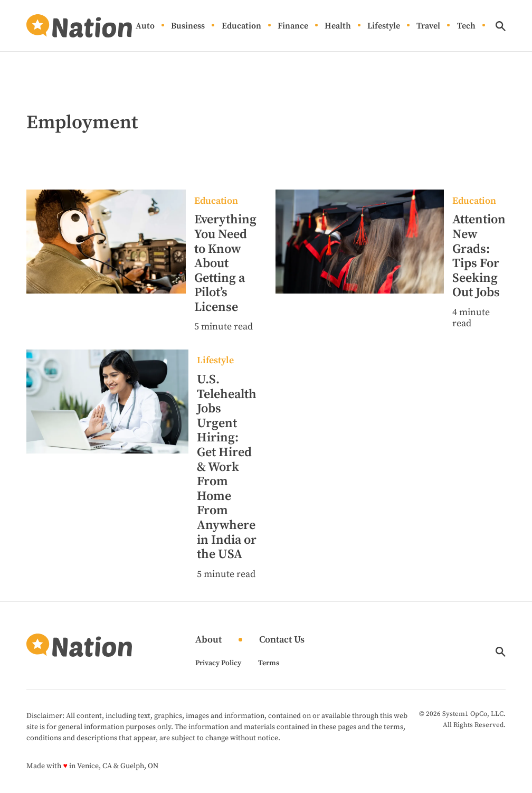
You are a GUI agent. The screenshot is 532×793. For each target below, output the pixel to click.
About (208, 640)
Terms (269, 663)
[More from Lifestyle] (227, 361)
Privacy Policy (218, 663)
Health (338, 26)
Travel (428, 26)
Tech (466, 26)
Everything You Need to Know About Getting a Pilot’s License (225, 263)
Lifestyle (384, 26)
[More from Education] (225, 201)
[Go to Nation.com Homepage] (79, 26)
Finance (293, 26)
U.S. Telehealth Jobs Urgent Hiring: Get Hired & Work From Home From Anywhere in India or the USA (227, 467)
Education (241, 26)
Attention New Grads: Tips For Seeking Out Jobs (479, 256)
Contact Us (282, 640)
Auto (145, 26)
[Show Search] (501, 26)
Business (188, 26)
